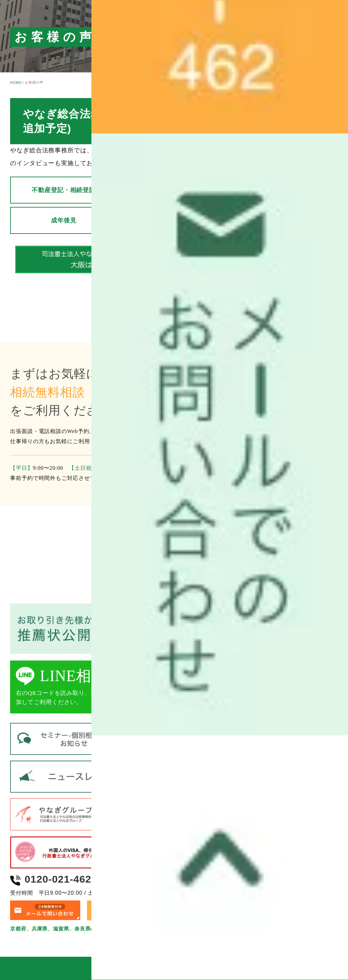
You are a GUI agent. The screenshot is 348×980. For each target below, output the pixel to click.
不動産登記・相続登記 (72, 190)
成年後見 (82, 220)
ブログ (154, 163)
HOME (16, 83)
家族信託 (192, 220)
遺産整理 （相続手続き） (181, 190)
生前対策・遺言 (298, 190)
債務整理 (303, 220)
